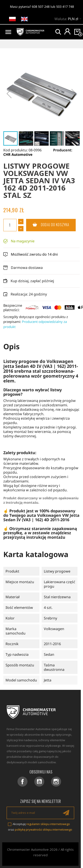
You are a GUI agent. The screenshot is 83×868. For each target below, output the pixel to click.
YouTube (39, 782)
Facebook (22, 782)
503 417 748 (65, 7)
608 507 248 (41, 7)
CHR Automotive (18, 154)
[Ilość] (10, 225)
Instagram (56, 782)
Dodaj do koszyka (48, 225)
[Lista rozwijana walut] (75, 19)
